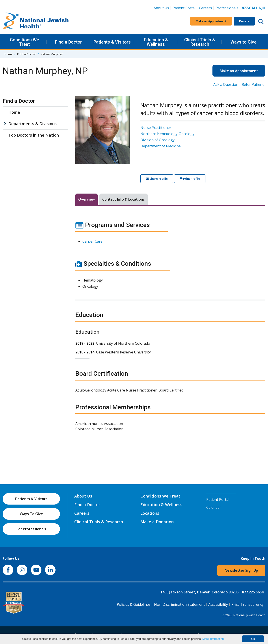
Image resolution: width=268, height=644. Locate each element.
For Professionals (31, 529)
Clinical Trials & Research (200, 42)
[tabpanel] (170, 329)
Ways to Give (244, 42)
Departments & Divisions (33, 124)
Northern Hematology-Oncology (167, 134)
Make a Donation (157, 522)
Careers (206, 8)
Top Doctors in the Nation (34, 135)
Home (8, 54)
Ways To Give (31, 514)
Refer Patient (253, 84)
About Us (161, 8)
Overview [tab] (87, 199)
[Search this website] (261, 21)
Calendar (214, 507)
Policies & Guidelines (134, 604)
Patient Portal (184, 8)
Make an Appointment (211, 21)
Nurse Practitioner (156, 128)
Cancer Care (92, 241)
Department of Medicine (161, 146)
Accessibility (218, 604)
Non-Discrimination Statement (179, 604)
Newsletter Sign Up (241, 570)
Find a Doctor (68, 42)
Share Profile (157, 179)
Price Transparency (248, 604)
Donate (244, 21)
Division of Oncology (157, 140)
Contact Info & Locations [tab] (124, 199)
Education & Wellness (156, 42)
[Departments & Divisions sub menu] (5, 124)
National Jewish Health (249, 615)
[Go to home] (36, 21)
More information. (213, 639)
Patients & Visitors (112, 42)
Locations (150, 513)
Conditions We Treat (24, 42)
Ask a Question (226, 84)
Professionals (227, 8)
